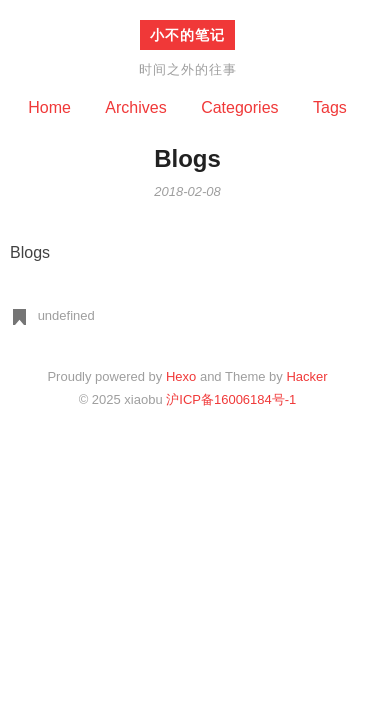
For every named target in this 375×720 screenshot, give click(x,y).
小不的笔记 (187, 34)
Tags (330, 107)
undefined (66, 315)
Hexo (181, 376)
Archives (135, 107)
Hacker (306, 376)
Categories (239, 107)
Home (49, 107)
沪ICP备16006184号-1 (231, 399)
